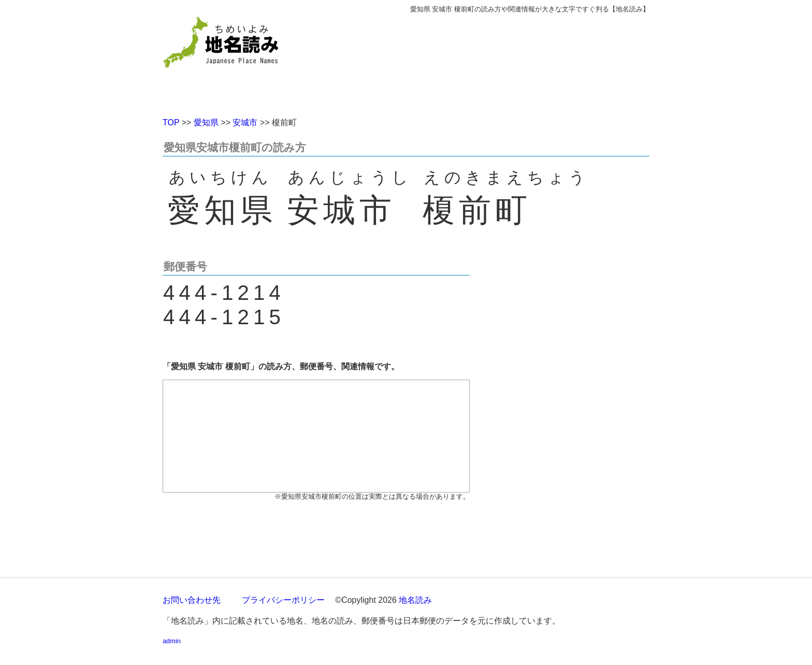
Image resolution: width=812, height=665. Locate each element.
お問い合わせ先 (192, 600)
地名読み (415, 600)
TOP (171, 122)
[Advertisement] (481, 61)
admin (172, 641)
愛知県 (206, 122)
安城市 (245, 122)
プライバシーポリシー (283, 600)
